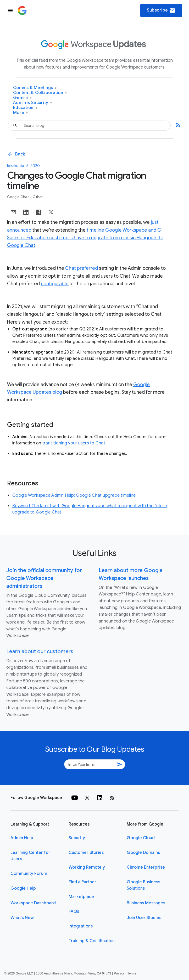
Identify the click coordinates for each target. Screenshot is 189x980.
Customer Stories (86, 853)
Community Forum (29, 874)
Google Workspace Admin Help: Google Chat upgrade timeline (74, 495)
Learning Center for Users (30, 856)
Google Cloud (141, 838)
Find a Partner (82, 882)
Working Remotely (87, 867)
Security (77, 838)
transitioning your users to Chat (74, 443)
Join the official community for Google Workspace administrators (44, 578)
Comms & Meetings (35, 88)
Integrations (81, 926)
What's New (22, 918)
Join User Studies (144, 918)
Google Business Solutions (143, 885)
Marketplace (81, 897)
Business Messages (146, 903)
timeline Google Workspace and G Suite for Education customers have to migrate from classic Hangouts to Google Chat (85, 238)
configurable (55, 284)
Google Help (23, 888)
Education (25, 108)
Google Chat (18, 197)
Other (38, 197)
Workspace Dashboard (33, 903)
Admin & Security (33, 103)
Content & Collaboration (40, 93)
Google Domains (143, 853)
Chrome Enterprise (146, 867)
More (21, 113)
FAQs (74, 911)
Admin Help (22, 838)
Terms (132, 973)
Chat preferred (82, 268)
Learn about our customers (40, 652)
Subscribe (161, 11)
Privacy (119, 973)
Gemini (22, 98)
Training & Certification (92, 941)
